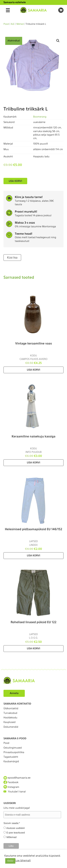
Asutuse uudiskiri (16, 828)
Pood (6, 24)
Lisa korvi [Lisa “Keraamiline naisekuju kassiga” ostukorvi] (33, 463)
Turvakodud (10, 713)
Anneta (14, 693)
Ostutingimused (13, 748)
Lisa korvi (15, 181)
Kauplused (10, 722)
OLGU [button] (10, 861)
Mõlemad (12, 837)
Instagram (11, 787)
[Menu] (8, 10)
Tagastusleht (11, 757)
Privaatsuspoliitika (14, 752)
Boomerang (40, 117)
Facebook (11, 782)
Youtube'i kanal (15, 792)
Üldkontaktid (11, 709)
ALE (13, 24)
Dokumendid (11, 727)
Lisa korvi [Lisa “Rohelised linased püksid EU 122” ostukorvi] (33, 649)
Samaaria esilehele (15, 2)
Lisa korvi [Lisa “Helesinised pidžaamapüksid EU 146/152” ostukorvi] (33, 556)
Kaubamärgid (11, 762)
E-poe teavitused (16, 833)
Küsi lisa (12, 258)
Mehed (20, 24)
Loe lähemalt (23, 860)
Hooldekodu (10, 718)
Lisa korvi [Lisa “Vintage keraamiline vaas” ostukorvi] (33, 370)
